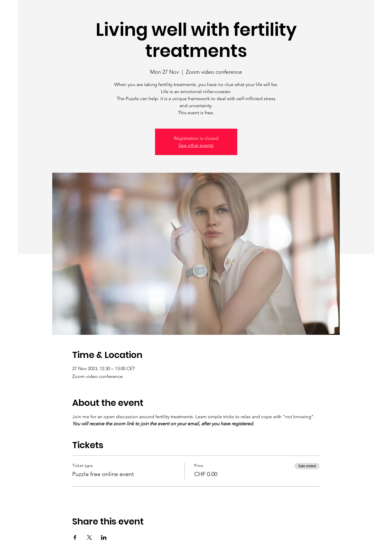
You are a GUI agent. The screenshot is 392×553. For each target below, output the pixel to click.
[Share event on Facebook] (75, 537)
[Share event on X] (89, 537)
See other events (196, 145)
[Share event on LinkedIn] (104, 537)
